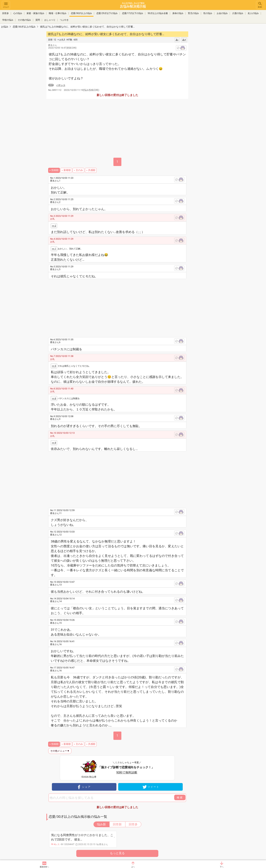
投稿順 (55, 170)
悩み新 (101, 824)
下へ (222, 867)
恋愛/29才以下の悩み (107, 13)
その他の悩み (24, 20)
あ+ (184, 40)
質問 (38, 20)
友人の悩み (253, 13)
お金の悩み (222, 13)
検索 (260, 5)
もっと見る (117, 853)
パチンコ (61, 85)
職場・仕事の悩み (58, 13)
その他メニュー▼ (60, 751)
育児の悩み (193, 13)
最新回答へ (44, 867)
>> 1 (54, 249)
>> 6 (54, 398)
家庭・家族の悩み (35, 13)
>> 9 (54, 443)
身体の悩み (178, 13)
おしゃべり (50, 20)
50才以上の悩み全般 (158, 13)
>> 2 (54, 226)
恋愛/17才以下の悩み (133, 13)
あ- (177, 40)
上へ (133, 867)
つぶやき (64, 20)
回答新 (117, 824)
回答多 (6, 13)
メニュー (6, 5)
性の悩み (208, 13)
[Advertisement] (214, 86)
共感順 (92, 170)
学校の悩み (8, 20)
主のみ (79, 170)
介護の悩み (238, 13)
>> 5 (54, 366)
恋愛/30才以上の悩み (81, 13)
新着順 (67, 170)
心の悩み (18, 13)
